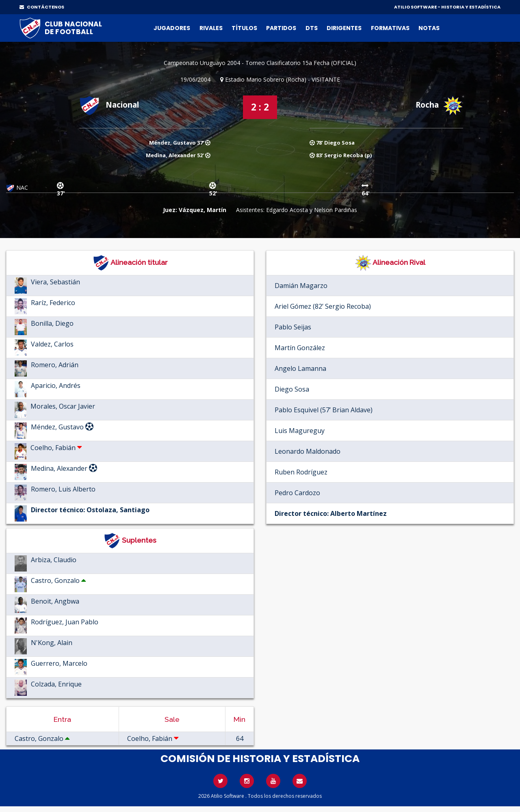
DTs (312, 28)
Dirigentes (344, 28)
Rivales (211, 28)
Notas (429, 28)
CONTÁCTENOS (42, 7)
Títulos (244, 28)
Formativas (390, 28)
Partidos (281, 28)
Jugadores (172, 28)
